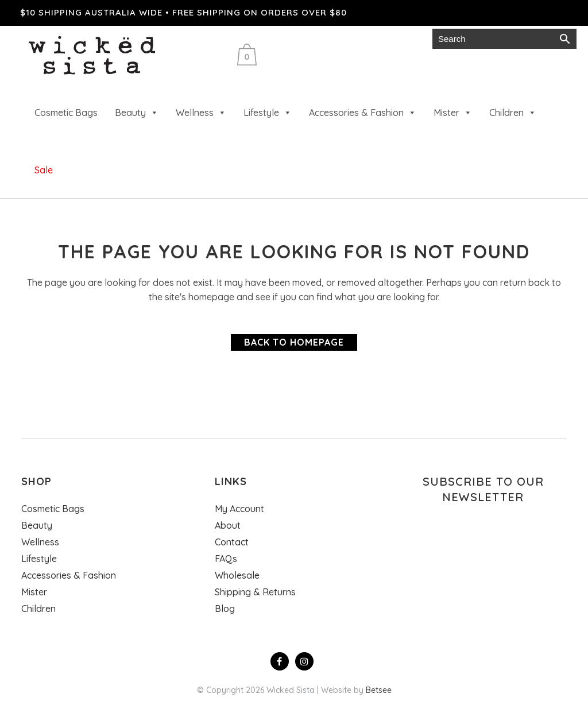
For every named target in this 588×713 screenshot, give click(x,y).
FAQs (226, 559)
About (228, 525)
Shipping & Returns (255, 592)
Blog (225, 609)
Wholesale (292, 39)
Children (513, 113)
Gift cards (357, 39)
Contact (232, 542)
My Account (239, 509)
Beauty (137, 113)
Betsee (379, 690)
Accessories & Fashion (363, 113)
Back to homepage (294, 342)
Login (409, 39)
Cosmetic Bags (66, 113)
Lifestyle (268, 113)
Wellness (201, 113)
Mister (453, 113)
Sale (44, 170)
